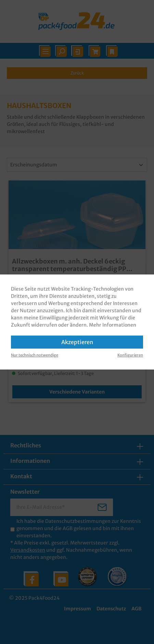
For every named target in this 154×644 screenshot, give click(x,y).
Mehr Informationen (113, 325)
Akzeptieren (77, 342)
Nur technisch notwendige (35, 355)
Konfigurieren (130, 355)
